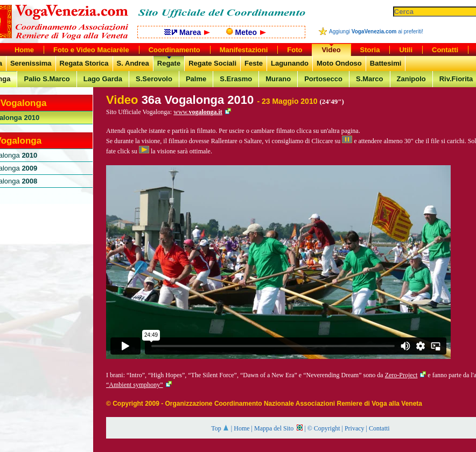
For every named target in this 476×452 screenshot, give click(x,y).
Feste (254, 63)
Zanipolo (411, 79)
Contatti (379, 428)
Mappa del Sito (278, 428)
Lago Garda (103, 79)
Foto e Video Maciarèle (91, 50)
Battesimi (386, 63)
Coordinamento (174, 50)
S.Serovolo (154, 79)
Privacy (355, 428)
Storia (370, 50)
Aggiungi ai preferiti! (376, 31)
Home (241, 428)
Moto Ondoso (339, 63)
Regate (169, 63)
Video (331, 50)
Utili (406, 50)
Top (220, 428)
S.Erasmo (236, 79)
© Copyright (324, 428)
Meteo (246, 32)
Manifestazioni (244, 50)
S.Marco (370, 79)
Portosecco (323, 79)
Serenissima (31, 63)
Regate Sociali (212, 63)
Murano (278, 79)
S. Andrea (133, 63)
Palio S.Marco (47, 79)
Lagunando (290, 63)
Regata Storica (84, 63)
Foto (295, 50)
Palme (196, 79)
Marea (187, 32)
